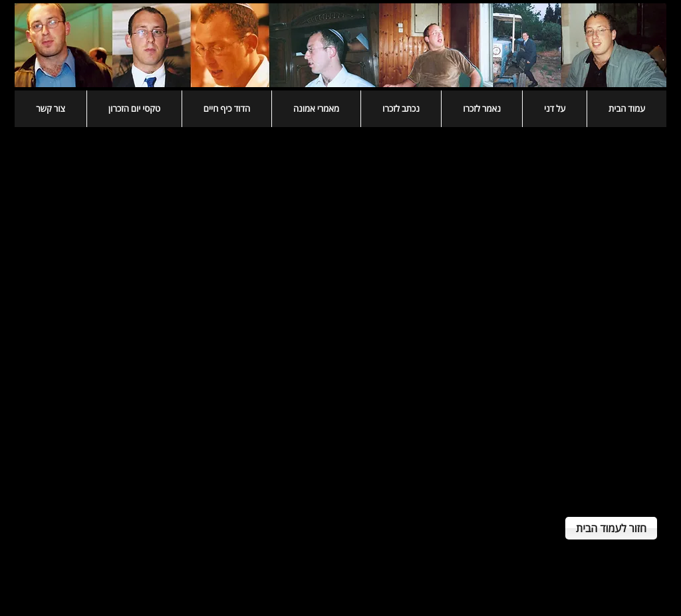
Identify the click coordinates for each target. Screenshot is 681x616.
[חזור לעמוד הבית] (611, 528)
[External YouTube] (340, 315)
